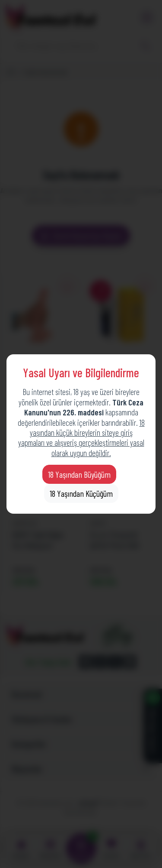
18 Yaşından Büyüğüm (79, 474)
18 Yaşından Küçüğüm (81, 493)
